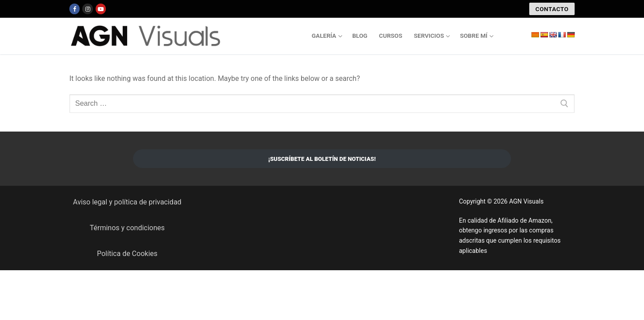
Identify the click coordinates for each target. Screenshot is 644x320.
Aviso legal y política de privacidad (127, 202)
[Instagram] (87, 9)
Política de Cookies (127, 254)
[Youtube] (101, 9)
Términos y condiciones (127, 228)
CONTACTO (552, 9)
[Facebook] (74, 9)
